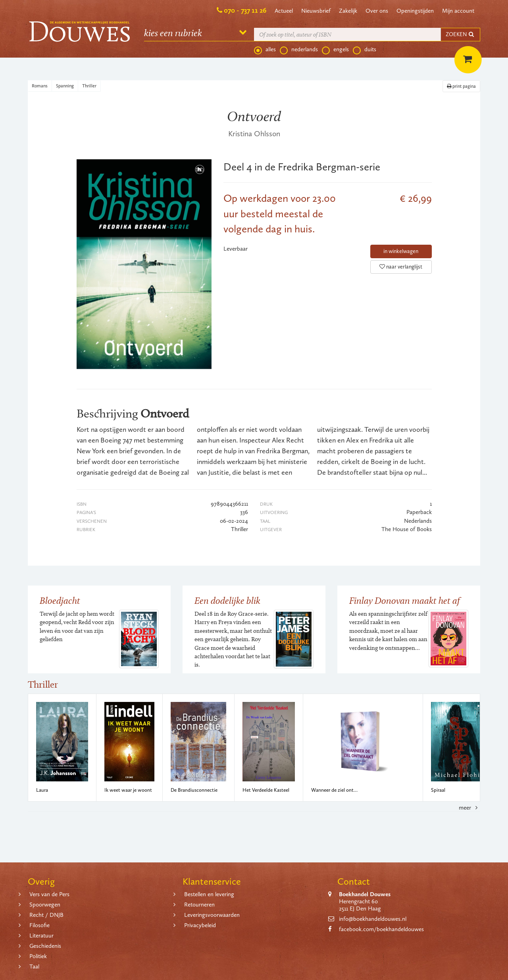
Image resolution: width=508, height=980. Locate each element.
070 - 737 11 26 (245, 10)
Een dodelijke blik (227, 600)
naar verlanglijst (401, 267)
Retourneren (199, 905)
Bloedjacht (60, 600)
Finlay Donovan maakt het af (405, 600)
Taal (34, 966)
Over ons (377, 11)
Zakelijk (348, 11)
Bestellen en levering (209, 894)
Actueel (284, 11)
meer (470, 808)
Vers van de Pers (49, 894)
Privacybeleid (200, 925)
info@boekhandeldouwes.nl (373, 919)
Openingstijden (415, 11)
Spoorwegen (45, 905)
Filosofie (39, 925)
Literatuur (41, 936)
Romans (40, 86)
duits (365, 50)
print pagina (461, 86)
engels (335, 50)
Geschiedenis (45, 946)
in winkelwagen (401, 251)
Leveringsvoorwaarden (212, 915)
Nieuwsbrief (316, 11)
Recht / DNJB (46, 915)
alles (265, 50)
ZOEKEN (460, 34)
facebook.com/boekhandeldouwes (381, 929)
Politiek (38, 956)
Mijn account (458, 11)
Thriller (89, 86)
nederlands (299, 50)
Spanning (65, 86)
